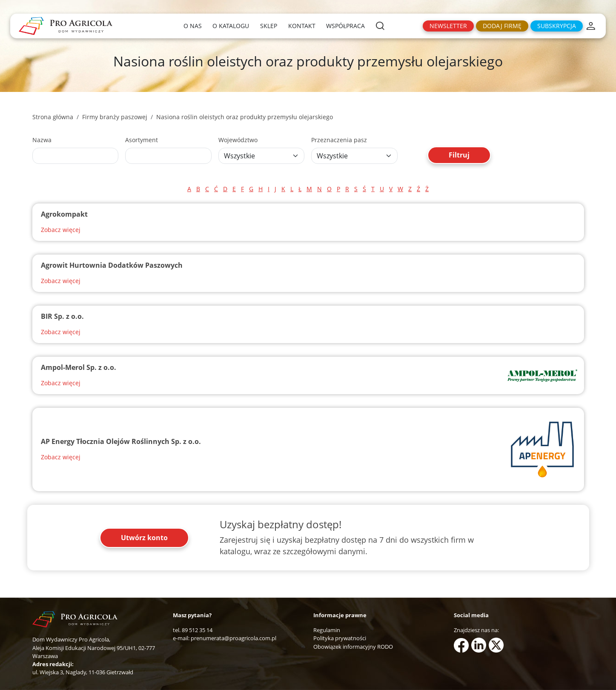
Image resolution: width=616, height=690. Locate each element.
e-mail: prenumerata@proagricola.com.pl (225, 638)
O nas (193, 26)
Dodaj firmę (502, 26)
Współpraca (345, 26)
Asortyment (142, 140)
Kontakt (302, 26)
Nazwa (42, 140)
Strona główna (53, 117)
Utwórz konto (144, 538)
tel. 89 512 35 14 (193, 630)
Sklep (269, 26)
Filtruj (459, 155)
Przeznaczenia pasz (339, 140)
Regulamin (327, 630)
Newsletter (448, 26)
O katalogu (231, 26)
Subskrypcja (557, 26)
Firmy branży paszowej (115, 117)
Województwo (238, 140)
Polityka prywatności (340, 638)
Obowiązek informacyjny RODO (353, 647)
